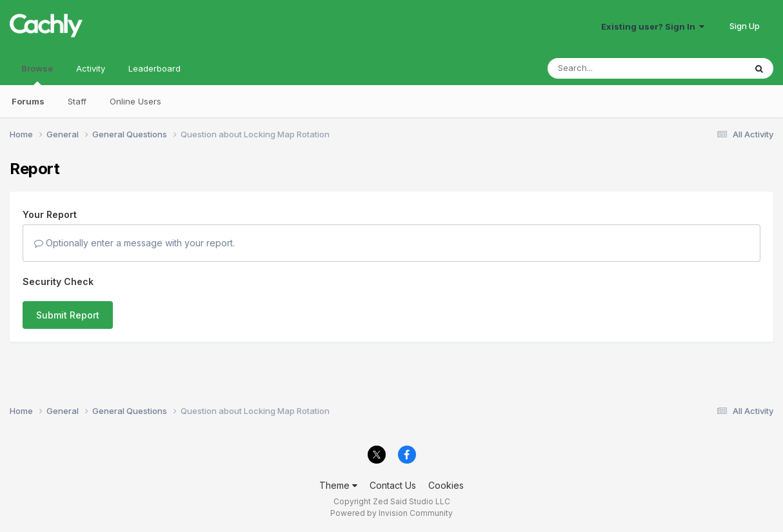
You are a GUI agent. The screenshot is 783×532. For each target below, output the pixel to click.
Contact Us (393, 485)
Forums (28, 101)
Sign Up (745, 26)
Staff (77, 101)
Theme (338, 485)
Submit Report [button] (68, 315)
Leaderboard (154, 68)
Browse (37, 74)
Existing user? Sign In (653, 26)
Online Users (135, 101)
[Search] (611, 68)
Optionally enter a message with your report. (134, 243)
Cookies (446, 485)
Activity (91, 68)
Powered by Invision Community (391, 513)
